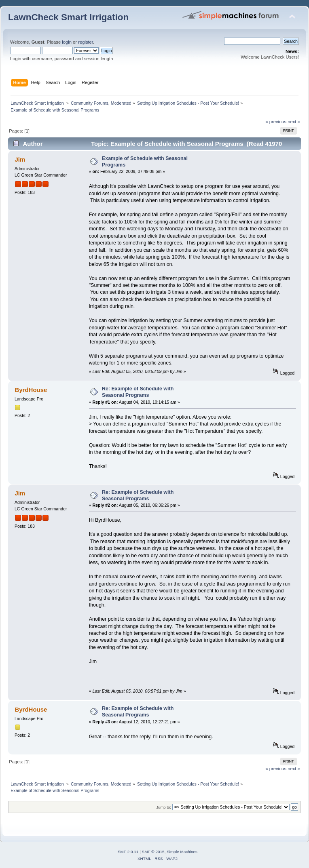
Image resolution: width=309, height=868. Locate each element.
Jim (20, 159)
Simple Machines (182, 852)
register (86, 42)
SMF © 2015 (153, 852)
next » (294, 122)
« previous (276, 122)
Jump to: (164, 807)
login (67, 42)
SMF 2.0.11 (128, 852)
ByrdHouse (31, 390)
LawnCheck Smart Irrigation (68, 17)
